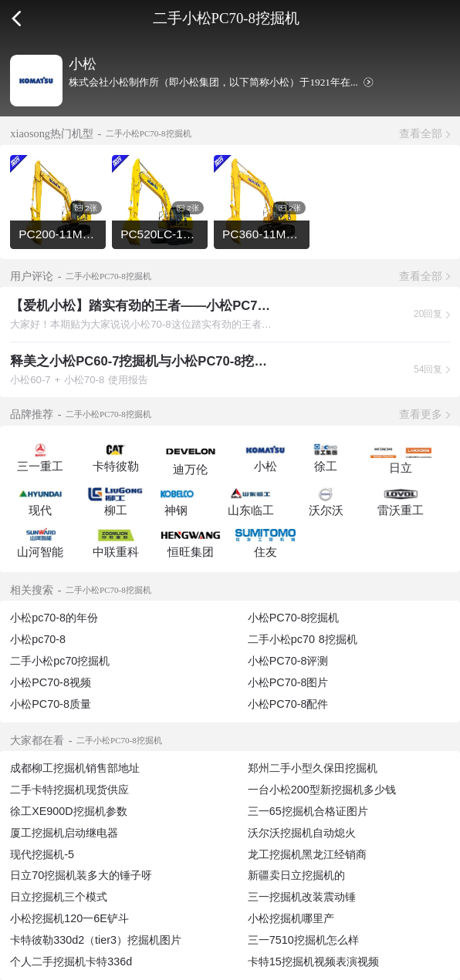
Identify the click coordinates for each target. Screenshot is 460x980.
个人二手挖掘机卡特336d (71, 961)
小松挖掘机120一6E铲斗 (69, 918)
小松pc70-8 (38, 639)
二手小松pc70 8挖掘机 (303, 639)
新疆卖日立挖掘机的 (296, 875)
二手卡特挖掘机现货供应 (69, 790)
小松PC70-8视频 (51, 682)
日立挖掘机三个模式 (59, 897)
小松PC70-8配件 (288, 704)
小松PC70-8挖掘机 (294, 618)
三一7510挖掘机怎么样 (303, 940)
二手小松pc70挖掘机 (60, 661)
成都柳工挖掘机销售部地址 (75, 768)
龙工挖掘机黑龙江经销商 (307, 854)
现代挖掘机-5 (42, 854)
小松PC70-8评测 (288, 661)
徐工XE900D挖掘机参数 (68, 811)
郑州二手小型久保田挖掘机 (313, 768)
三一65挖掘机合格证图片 (308, 811)
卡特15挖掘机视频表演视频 (313, 961)
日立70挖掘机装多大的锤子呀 (81, 875)
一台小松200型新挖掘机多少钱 (322, 790)
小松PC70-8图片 (288, 682)
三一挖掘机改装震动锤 (302, 897)
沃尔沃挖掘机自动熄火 (302, 833)
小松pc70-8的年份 (54, 618)
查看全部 (421, 133)
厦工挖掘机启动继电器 (64, 833)
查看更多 (421, 414)
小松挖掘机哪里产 (291, 918)
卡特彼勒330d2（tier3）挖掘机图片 (96, 940)
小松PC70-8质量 (51, 704)
